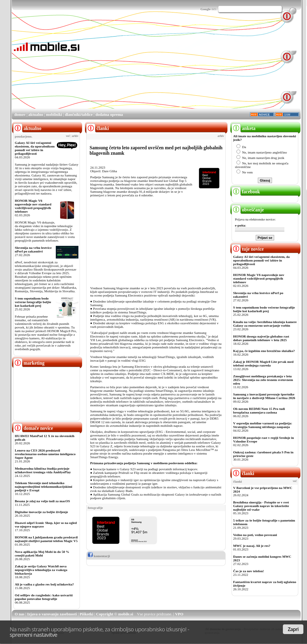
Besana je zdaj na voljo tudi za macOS (42, 501)
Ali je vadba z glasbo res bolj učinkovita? (44, 584)
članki (243, 473)
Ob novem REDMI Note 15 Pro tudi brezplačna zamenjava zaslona (259, 411)
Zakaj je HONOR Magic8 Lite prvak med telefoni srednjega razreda (263, 363)
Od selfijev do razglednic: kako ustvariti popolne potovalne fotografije (44, 597)
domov (20, 114)
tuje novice (248, 249)
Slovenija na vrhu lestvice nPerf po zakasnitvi (33, 249)
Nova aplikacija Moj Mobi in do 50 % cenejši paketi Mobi (42, 554)
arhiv (75, 136)
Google (206, 9)
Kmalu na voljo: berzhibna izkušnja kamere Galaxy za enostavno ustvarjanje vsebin (265, 324)
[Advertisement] (143, 66)
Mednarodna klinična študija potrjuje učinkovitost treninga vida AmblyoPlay (43, 470)
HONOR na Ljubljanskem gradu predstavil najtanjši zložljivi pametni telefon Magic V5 (46, 539)
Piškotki (87, 614)
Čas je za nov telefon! (248, 571)
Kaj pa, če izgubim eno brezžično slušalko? (264, 351)
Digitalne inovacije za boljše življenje (41, 512)
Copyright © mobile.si (115, 614)
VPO (179, 614)
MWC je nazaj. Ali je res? (252, 546)
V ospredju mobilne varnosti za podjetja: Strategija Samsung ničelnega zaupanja (263, 425)
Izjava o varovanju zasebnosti (52, 614)
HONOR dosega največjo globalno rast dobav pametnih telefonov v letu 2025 (261, 338)
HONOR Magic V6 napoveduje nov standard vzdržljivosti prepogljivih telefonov (33, 206)
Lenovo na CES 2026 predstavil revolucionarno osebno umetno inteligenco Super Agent (45, 454)
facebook (246, 192)
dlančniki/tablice (79, 114)
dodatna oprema (109, 114)
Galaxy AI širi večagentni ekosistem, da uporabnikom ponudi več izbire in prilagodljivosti (35, 148)
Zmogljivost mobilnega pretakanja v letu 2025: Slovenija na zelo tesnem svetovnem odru (263, 380)
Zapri (293, 629)
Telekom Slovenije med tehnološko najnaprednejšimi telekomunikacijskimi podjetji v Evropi (43, 487)
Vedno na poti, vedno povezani (255, 535)
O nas (20, 614)
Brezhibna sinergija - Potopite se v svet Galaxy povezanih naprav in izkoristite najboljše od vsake (261, 506)
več (68, 136)
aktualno (36, 114)
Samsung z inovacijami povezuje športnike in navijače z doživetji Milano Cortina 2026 (264, 396)
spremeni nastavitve (33, 634)
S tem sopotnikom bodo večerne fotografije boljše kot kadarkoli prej (33, 302)
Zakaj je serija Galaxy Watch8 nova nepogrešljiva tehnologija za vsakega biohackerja (41, 570)
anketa (244, 128)
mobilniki (54, 114)
